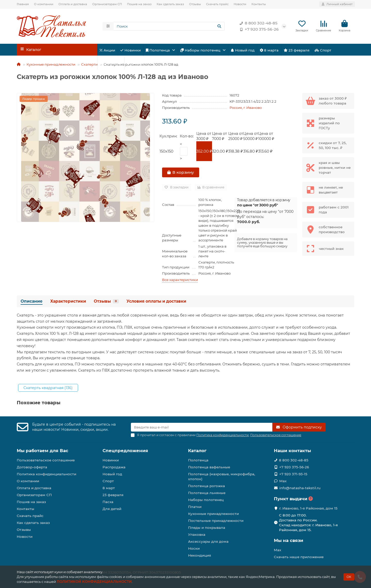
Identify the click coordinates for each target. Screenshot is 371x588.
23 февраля (297, 50)
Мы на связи (289, 540)
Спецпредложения (125, 451)
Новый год (243, 50)
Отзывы (195, 4)
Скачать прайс (217, 4)
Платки (195, 507)
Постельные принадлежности (216, 521)
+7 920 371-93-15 (293, 474)
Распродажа (114, 467)
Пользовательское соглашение (46, 460)
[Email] (202, 427)
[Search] (169, 27)
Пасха (134, 63)
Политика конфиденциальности (47, 474)
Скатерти (89, 65)
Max (283, 481)
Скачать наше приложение (299, 557)
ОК (349, 577)
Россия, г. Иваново (246, 108)
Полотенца (158, 50)
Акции (107, 50)
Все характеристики (180, 280)
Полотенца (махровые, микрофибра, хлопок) (222, 476)
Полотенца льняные (207, 493)
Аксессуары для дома (208, 541)
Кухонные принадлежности (51, 65)
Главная (23, 4)
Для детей (111, 63)
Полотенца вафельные (209, 467)
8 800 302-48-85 (258, 23)
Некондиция (200, 555)
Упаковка (197, 534)
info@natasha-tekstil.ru (300, 488)
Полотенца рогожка (206, 486)
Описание (32, 301)
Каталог (197, 451)
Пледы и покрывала (207, 528)
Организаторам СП (107, 4)
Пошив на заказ (139, 4)
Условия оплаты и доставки (156, 301)
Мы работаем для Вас (43, 451)
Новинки (130, 50)
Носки (194, 548)
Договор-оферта (32, 467)
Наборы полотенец (201, 50)
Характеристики (68, 301)
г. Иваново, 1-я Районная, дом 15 (308, 508)
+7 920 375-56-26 (258, 30)
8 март (109, 488)
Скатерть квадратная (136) (48, 388)
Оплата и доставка (73, 4)
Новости (240, 4)
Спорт (323, 50)
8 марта (269, 50)
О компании (44, 4)
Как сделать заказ (170, 4)
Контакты (259, 4)
